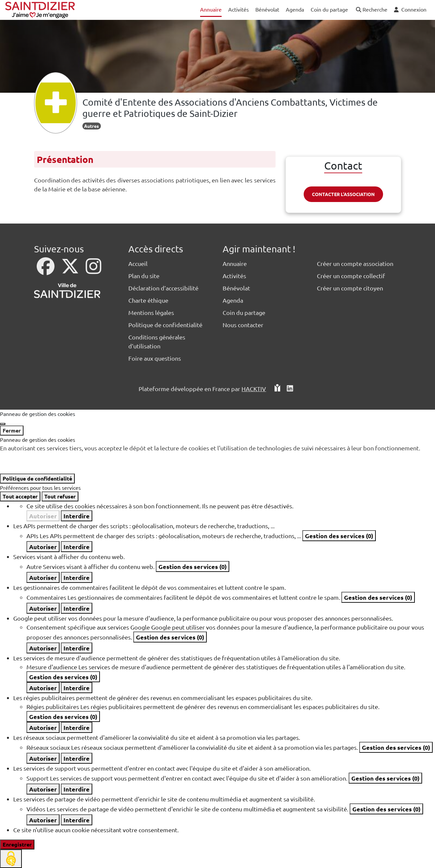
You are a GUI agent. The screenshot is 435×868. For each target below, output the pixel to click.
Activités (234, 276)
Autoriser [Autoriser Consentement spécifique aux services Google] (43, 648)
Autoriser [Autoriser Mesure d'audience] (43, 688)
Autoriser (43, 516)
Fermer (12, 430)
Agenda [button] (295, 9)
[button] (371, 10)
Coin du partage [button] (329, 9)
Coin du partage (244, 312)
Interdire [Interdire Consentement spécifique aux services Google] (77, 648)
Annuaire (235, 263)
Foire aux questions (155, 358)
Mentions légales (151, 312)
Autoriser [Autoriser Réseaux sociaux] (43, 758)
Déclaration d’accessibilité (163, 288)
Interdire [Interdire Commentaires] (77, 608)
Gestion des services (339, 536)
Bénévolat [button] (267, 9)
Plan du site (144, 276)
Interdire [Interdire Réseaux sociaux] (77, 758)
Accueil (138, 263)
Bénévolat (236, 288)
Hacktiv (254, 389)
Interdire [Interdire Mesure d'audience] (77, 688)
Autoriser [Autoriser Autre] (43, 577)
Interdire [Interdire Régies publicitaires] (77, 727)
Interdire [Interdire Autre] (77, 577)
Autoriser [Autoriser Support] (43, 789)
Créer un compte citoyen (350, 288)
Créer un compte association (355, 263)
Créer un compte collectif (351, 276)
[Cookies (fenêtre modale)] (11, 859)
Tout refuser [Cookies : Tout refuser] (60, 496)
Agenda (233, 300)
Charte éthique (148, 300)
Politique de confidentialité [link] (37, 478)
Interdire (77, 516)
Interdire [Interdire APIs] (77, 547)
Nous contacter (243, 325)
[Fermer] (3, 424)
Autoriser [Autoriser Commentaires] (43, 608)
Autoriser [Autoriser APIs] (43, 547)
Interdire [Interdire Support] (77, 789)
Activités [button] (239, 9)
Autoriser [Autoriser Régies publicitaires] (43, 727)
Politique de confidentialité (165, 325)
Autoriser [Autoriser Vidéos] (43, 820)
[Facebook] (46, 270)
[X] (71, 270)
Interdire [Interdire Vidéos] (77, 820)
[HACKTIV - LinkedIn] (290, 389)
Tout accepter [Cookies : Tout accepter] (20, 496)
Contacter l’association (343, 194)
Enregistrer (17, 844)
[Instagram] (93, 270)
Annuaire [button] (211, 9)
